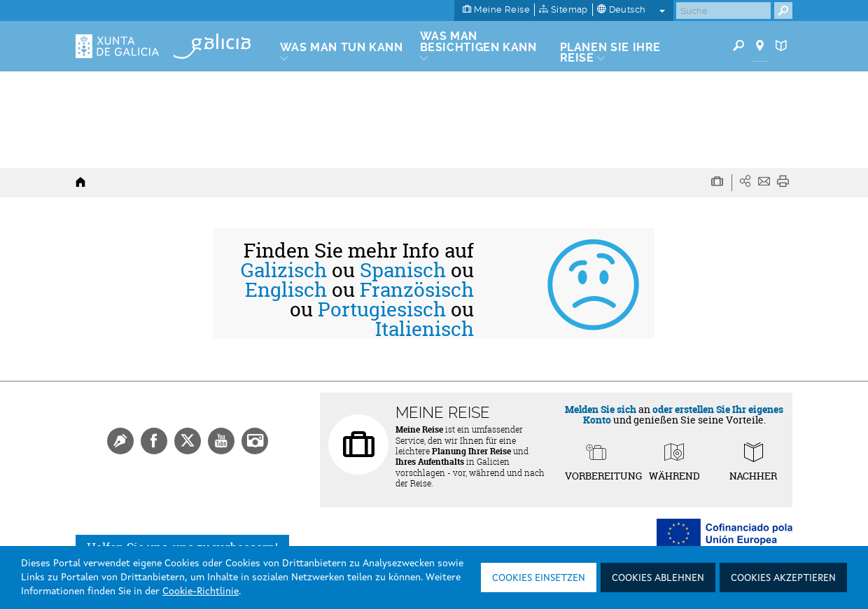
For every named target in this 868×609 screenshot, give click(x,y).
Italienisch (425, 329)
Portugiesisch (382, 309)
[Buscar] (723, 10)
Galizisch (284, 270)
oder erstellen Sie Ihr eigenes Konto (684, 414)
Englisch (286, 290)
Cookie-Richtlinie (201, 591)
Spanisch (403, 270)
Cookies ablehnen (658, 578)
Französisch (417, 290)
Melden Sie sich (601, 409)
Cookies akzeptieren (783, 578)
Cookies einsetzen (539, 578)
